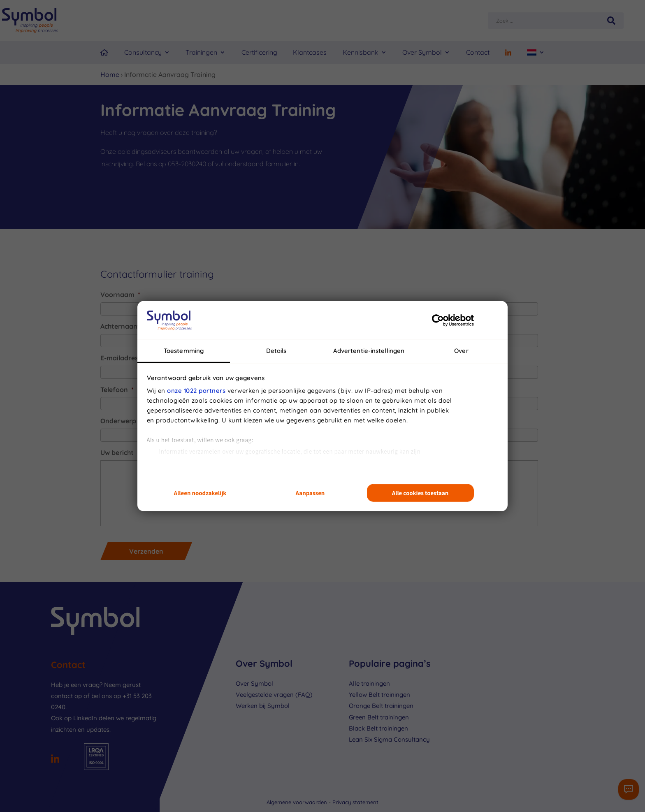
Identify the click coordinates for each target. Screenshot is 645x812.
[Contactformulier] (629, 789)
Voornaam (120, 295)
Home (110, 74)
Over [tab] (461, 351)
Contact (478, 52)
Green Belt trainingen (379, 717)
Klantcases (310, 52)
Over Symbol (422, 52)
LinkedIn (85, 718)
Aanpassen (310, 493)
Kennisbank (361, 52)
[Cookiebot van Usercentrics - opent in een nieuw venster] (438, 320)
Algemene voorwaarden (298, 802)
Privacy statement (355, 802)
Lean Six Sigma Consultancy (389, 739)
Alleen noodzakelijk (200, 493)
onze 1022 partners (196, 391)
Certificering (259, 52)
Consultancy (143, 52)
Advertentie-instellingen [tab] (369, 351)
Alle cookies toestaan (420, 493)
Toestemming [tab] (184, 351)
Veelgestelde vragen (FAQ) (274, 695)
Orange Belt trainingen (381, 706)
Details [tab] (276, 351)
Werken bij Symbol (263, 706)
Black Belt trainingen (378, 728)
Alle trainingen (369, 683)
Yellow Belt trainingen (379, 695)
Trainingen (201, 52)
